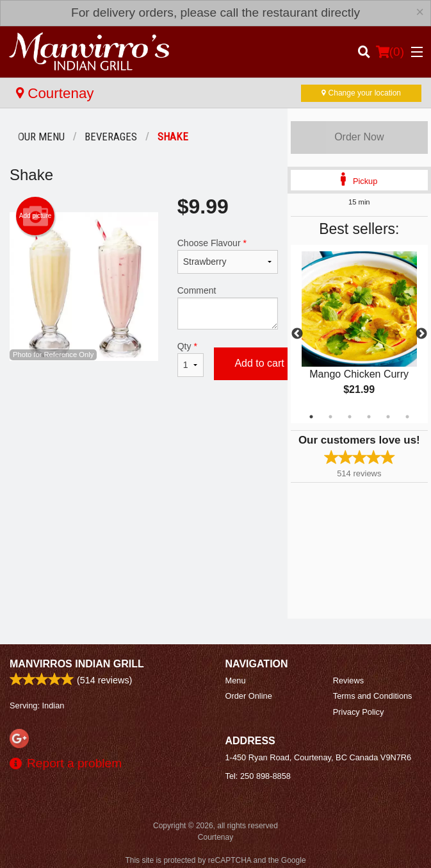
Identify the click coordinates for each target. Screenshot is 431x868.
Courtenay (55, 93)
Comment (228, 307)
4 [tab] (369, 417)
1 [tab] (311, 417)
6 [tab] (407, 417)
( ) (390, 52)
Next (421, 334)
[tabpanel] (359, 334)
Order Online (249, 696)
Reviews (348, 680)
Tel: (258, 776)
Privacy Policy (359, 712)
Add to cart (259, 363)
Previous (297, 334)
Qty (191, 359)
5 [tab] (388, 417)
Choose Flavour (228, 256)
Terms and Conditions (373, 696)
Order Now (359, 137)
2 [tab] (330, 417)
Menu (236, 680)
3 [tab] (350, 417)
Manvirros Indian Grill (77, 664)
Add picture (36, 216)
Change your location (361, 93)
